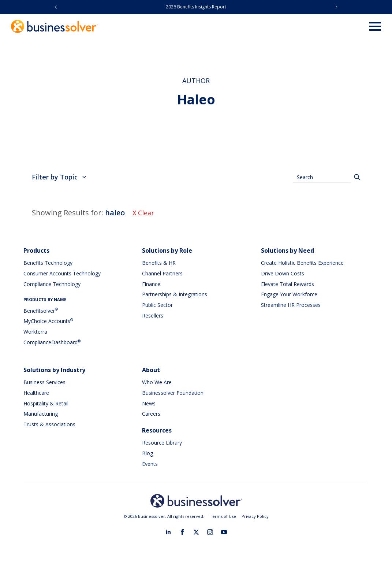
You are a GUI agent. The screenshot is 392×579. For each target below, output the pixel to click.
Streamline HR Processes (291, 305)
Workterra (35, 332)
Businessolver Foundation (173, 393)
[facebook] (182, 532)
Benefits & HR (159, 263)
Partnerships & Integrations (175, 294)
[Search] (357, 177)
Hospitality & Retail (46, 403)
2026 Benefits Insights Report (196, 7)
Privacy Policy (255, 516)
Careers (151, 414)
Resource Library (162, 443)
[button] (56, 7)
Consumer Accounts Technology (62, 273)
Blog (148, 453)
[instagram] (210, 532)
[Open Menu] (375, 26)
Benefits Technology (48, 263)
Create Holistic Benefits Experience (302, 263)
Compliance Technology (52, 284)
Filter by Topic (59, 177)
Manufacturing (41, 414)
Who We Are (157, 382)
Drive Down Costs (283, 273)
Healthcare (36, 393)
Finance (151, 284)
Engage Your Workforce (289, 294)
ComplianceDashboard (52, 342)
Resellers (153, 316)
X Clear (143, 213)
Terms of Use (223, 516)
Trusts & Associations (49, 424)
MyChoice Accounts (48, 321)
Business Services (44, 382)
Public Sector (157, 305)
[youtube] (224, 532)
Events (150, 464)
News (149, 403)
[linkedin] (168, 532)
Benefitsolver (41, 311)
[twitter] (196, 532)
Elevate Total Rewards (288, 284)
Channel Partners (162, 273)
